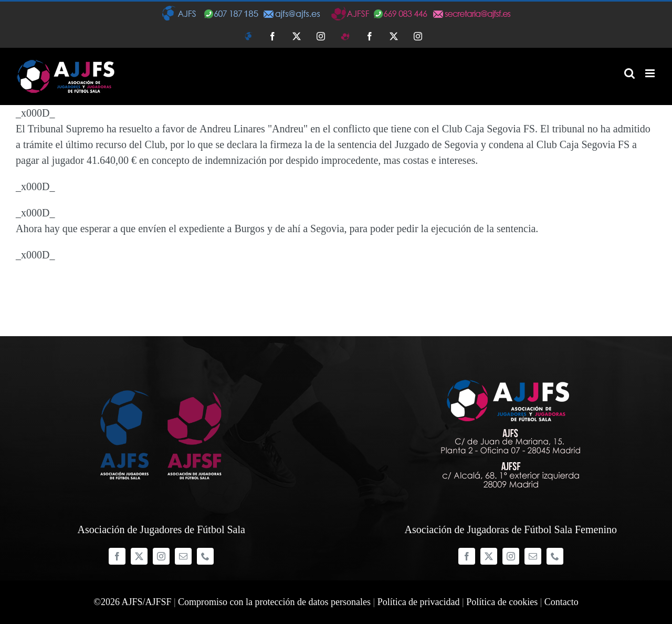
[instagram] (161, 556)
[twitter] (139, 556)
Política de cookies (502, 602)
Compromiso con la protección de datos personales (274, 602)
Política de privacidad (419, 602)
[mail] (183, 556)
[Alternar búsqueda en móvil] (629, 73)
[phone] (205, 556)
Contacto (561, 602)
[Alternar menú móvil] (651, 73)
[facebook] (117, 556)
